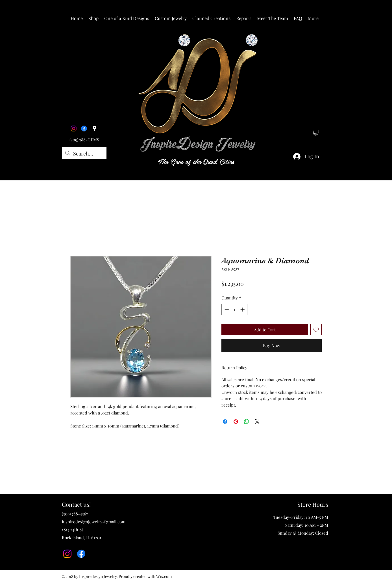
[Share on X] (257, 422)
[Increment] (243, 309)
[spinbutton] (235, 309)
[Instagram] (74, 129)
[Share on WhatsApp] (247, 422)
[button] (93, 18)
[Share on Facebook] (225, 422)
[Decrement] (226, 309)
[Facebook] (84, 129)
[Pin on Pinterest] (236, 422)
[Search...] (84, 154)
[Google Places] (94, 129)
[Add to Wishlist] (316, 330)
